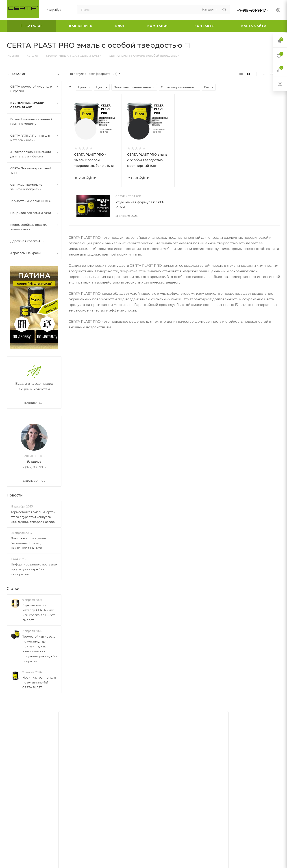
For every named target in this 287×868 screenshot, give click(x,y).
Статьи (13, 589)
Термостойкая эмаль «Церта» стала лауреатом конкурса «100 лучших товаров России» (33, 517)
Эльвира (34, 461)
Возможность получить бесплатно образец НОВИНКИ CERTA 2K (28, 543)
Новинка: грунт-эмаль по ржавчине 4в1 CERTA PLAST (39, 682)
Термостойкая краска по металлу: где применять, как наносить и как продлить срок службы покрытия (40, 649)
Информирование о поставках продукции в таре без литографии (34, 569)
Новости (15, 495)
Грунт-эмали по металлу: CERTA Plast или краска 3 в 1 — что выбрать (39, 612)
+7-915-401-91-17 (251, 10)
